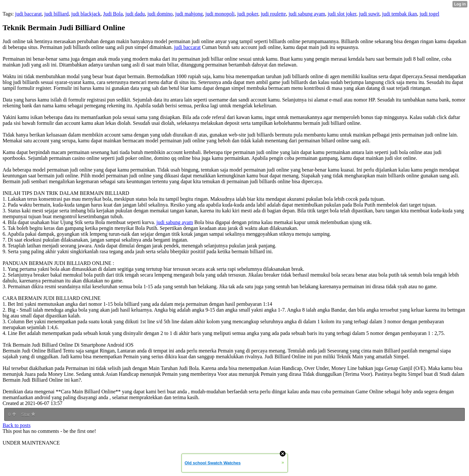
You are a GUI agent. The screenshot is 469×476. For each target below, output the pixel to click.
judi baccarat (28, 14)
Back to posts (17, 425)
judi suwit (369, 14)
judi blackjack (86, 14)
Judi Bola (113, 14)
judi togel (429, 14)
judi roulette (273, 14)
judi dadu (135, 14)
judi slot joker (342, 14)
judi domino (160, 14)
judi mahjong (189, 14)
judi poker (248, 14)
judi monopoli (220, 14)
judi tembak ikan (400, 14)
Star (28, 414)
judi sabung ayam (307, 14)
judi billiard (57, 14)
